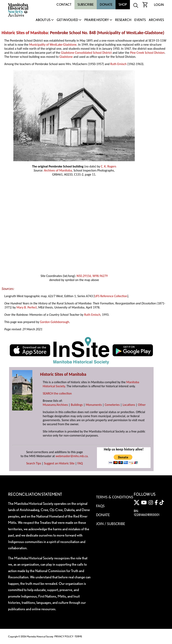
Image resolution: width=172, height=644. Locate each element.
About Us (43, 20)
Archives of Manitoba (58, 170)
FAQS (100, 506)
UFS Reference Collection (111, 296)
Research (123, 20)
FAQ (80, 463)
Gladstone (66, 57)
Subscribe (86, 5)
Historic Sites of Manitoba (25, 33)
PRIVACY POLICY (64, 636)
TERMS (78, 636)
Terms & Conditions (115, 497)
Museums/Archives (55, 405)
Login (159, 5)
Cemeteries (112, 405)
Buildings (77, 405)
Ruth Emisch (118, 64)
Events (140, 20)
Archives (156, 20)
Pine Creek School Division (147, 53)
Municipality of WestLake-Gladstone (53, 45)
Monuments (94, 405)
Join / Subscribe (111, 524)
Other (142, 405)
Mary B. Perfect (27, 307)
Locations (129, 405)
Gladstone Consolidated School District (86, 53)
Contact (64, 5)
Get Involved (67, 20)
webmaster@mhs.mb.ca (72, 456)
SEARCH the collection (57, 393)
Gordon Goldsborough (55, 322)
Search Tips (34, 463)
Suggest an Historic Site (59, 463)
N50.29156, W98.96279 (92, 276)
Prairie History (97, 20)
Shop (123, 5)
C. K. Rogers (108, 166)
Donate (106, 5)
